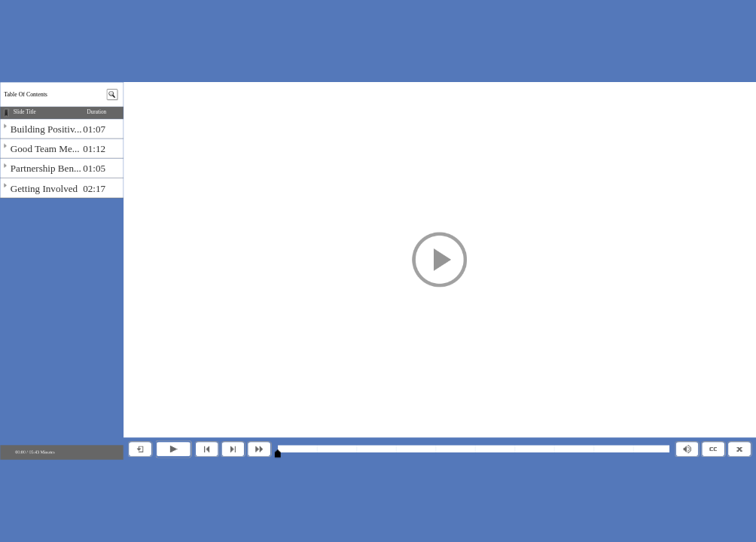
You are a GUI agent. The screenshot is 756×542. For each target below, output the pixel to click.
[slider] (278, 453)
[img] (62, 129)
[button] (440, 260)
